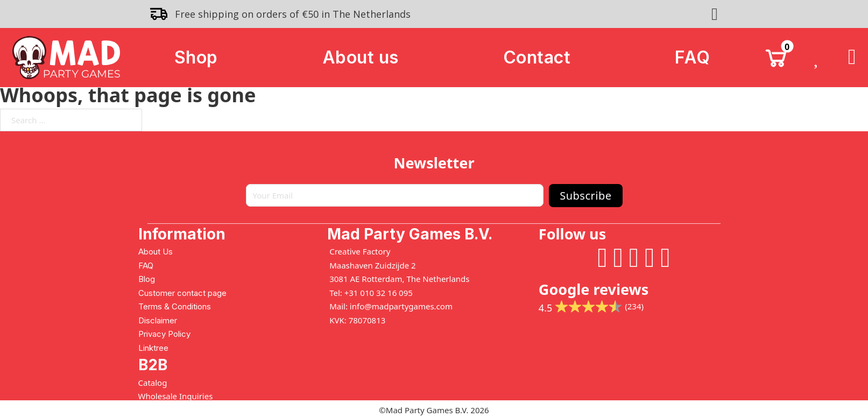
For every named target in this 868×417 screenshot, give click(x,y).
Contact (537, 57)
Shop (196, 57)
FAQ (693, 57)
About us (361, 57)
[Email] (395, 195)
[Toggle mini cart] (776, 58)
